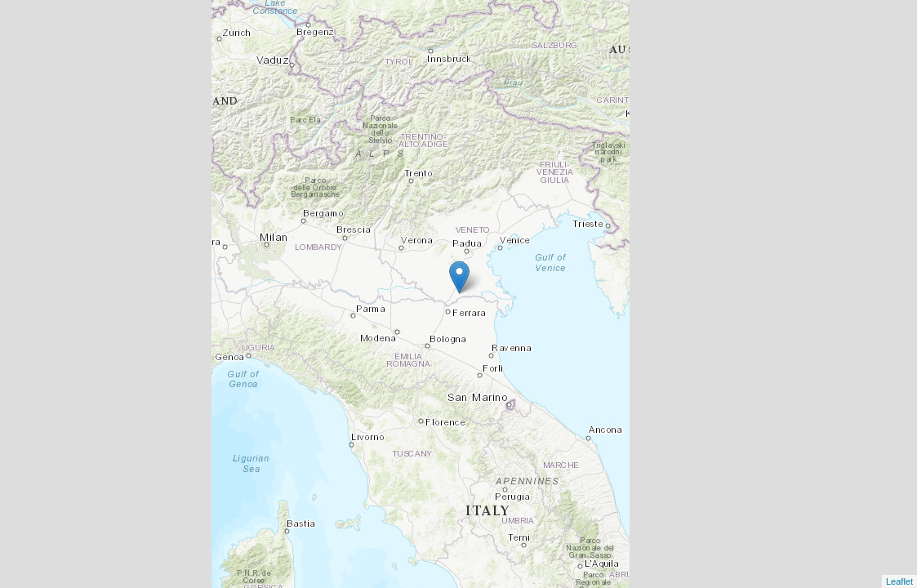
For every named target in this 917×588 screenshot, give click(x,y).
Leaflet (899, 581)
